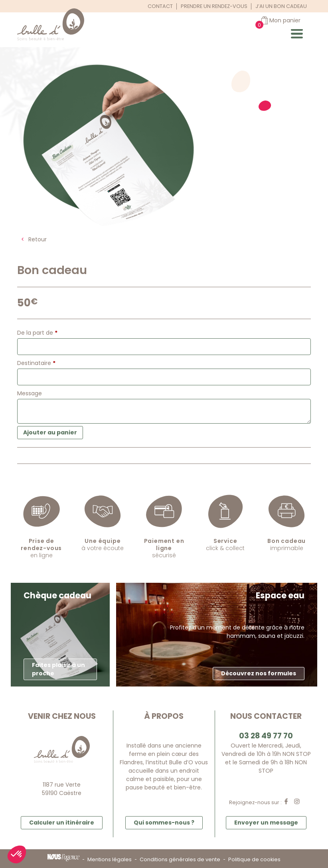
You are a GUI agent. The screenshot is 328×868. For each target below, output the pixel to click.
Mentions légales (110, 859)
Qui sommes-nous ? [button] (164, 823)
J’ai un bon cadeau (281, 6)
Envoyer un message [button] (266, 823)
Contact (160, 6)
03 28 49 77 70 (266, 736)
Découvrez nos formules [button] (259, 673)
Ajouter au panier (50, 432)
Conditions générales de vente (180, 859)
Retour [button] (38, 239)
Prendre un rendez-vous (214, 6)
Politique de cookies (254, 859)
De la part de (37, 333)
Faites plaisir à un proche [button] (58, 669)
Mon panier (285, 20)
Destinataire (36, 363)
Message (30, 393)
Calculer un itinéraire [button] (62, 823)
